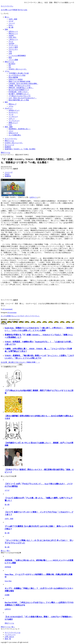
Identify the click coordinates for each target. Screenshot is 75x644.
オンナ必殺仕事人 (15, 135)
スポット (12, 119)
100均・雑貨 (13, 19)
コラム (7, 71)
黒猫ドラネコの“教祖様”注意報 (19, 81)
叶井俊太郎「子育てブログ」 (19, 92)
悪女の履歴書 (13, 77)
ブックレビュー (14, 121)
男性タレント (13, 33)
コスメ (11, 131)
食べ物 (11, 27)
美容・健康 (9, 127)
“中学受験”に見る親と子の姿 (19, 73)
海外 (6, 102)
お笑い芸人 (12, 37)
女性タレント (13, 31)
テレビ (11, 41)
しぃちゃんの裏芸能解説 (17, 56)
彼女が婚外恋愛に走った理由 (19, 100)
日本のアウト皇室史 (16, 79)
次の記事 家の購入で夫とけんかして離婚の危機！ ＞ (20, 362)
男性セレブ (12, 104)
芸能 (6, 29)
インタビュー (13, 116)
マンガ (11, 114)
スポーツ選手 (13, 47)
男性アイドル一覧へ (8, 627)
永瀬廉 (7, 595)
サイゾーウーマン (7, 6)
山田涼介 (8, 609)
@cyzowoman (12, 312)
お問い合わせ (9, 637)
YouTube (11, 43)
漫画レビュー (13, 123)
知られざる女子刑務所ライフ (19, 90)
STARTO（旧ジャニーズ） (18, 69)
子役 (10, 51)
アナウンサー (13, 49)
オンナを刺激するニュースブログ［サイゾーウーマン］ (20, 316)
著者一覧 (8, 639)
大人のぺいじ (13, 112)
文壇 (10, 54)
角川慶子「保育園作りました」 (20, 94)
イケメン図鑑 (13, 60)
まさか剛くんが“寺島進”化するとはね (14, 10)
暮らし (7, 17)
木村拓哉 (8, 567)
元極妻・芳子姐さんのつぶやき (20, 86)
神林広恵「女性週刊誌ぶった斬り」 (21, 88)
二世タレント (13, 39)
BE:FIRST (12, 64)
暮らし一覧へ (5, 551)
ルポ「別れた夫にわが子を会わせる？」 (23, 98)
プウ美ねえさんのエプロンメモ (20, 96)
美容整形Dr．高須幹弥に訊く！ (20, 129)
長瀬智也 (8, 176)
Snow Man (8, 581)
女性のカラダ (13, 133)
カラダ (11, 21)
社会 (10, 125)
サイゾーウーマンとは (12, 633)
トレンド (12, 23)
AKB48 (11, 35)
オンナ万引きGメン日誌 (17, 75)
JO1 (10, 67)
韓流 (10, 58)
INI (10, 65)
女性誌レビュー (14, 110)
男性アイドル (9, 62)
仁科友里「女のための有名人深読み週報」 (23, 84)
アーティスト (13, 45)
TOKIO (7, 174)
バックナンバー (10, 635)
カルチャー (9, 108)
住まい (11, 25)
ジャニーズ (9, 172)
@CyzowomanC (8, 309)
